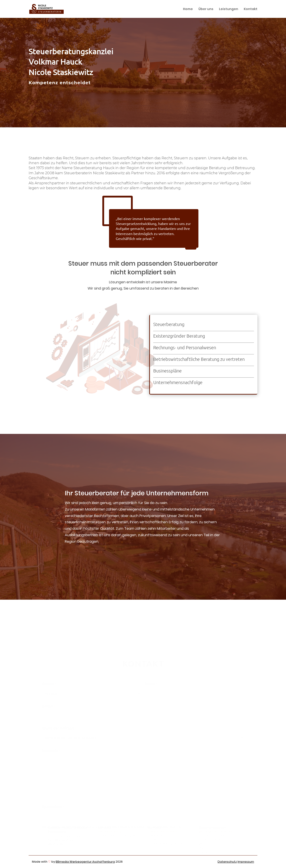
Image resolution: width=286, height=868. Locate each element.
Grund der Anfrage (59, 728)
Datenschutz (227, 862)
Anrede (49, 684)
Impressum (246, 862)
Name (151, 684)
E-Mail (48, 707)
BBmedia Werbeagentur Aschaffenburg (85, 862)
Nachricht (51, 751)
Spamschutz (53, 807)
